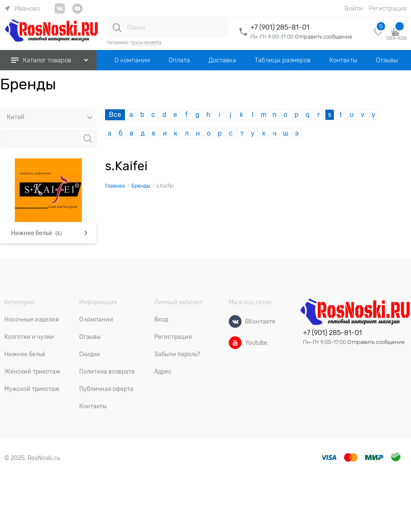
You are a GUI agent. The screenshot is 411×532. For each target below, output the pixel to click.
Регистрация (388, 8)
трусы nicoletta (146, 43)
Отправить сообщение (324, 37)
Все (115, 115)
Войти (354, 8)
